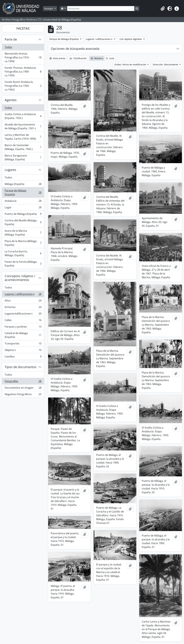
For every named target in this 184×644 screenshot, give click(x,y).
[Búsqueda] (101, 9)
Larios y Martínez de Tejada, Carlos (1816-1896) (23, 137)
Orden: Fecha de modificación (131, 64)
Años (23, 301)
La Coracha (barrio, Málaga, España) (23, 253)
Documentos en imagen (23, 388)
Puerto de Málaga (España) (23, 215)
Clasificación (78, 58)
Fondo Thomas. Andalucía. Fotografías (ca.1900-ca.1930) (23, 72)
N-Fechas (23, 308)
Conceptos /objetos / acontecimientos (20, 278)
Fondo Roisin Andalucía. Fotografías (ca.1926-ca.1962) (23, 86)
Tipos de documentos (21, 367)
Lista (110, 58)
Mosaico (97, 58)
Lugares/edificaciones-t (23, 314)
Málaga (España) (23, 185)
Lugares (10, 170)
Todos (8, 47)
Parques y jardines (23, 327)
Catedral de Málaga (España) (23, 335)
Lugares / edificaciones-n (23, 295)
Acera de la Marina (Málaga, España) (23, 233)
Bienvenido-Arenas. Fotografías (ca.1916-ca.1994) (23, 57)
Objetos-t (23, 351)
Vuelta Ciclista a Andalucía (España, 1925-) (23, 116)
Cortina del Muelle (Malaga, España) (23, 222)
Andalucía (23, 202)
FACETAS (23, 28)
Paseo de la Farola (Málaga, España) (23, 264)
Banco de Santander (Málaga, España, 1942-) (23, 147)
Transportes (23, 344)
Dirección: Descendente (166, 64)
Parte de (11, 39)
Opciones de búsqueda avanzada (75, 49)
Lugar (23, 208)
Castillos (23, 357)
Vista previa (57, 58)
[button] (163, 9)
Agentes (11, 100)
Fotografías (23, 382)
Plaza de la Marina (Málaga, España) (23, 243)
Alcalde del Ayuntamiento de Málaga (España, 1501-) (23, 126)
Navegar (49, 9)
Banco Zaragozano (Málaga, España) (23, 157)
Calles (23, 321)
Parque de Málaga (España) (23, 192)
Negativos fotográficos (23, 395)
